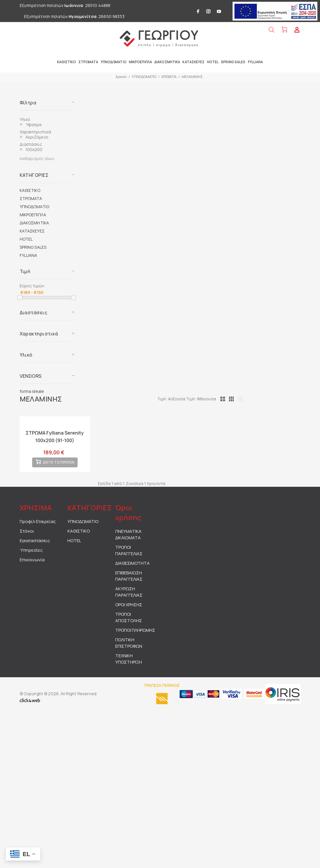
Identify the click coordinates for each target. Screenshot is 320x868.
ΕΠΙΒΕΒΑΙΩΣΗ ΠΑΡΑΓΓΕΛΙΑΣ (129, 580)
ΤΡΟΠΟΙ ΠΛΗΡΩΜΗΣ (135, 634)
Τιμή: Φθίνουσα (228, 399)
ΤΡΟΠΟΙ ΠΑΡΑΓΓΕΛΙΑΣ (129, 554)
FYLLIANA (29, 255)
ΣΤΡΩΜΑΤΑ (31, 198)
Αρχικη (121, 77)
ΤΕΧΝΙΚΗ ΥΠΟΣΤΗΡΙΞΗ (129, 663)
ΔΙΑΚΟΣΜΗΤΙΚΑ (34, 223)
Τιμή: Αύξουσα (199, 399)
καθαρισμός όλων (37, 158)
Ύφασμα (34, 125)
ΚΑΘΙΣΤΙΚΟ (30, 190)
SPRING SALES (33, 247)
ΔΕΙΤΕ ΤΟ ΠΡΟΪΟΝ (59, 467)
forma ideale (32, 391)
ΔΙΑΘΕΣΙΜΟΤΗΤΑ (132, 567)
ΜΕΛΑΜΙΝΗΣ (192, 77)
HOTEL (26, 239)
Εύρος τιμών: (32, 286)
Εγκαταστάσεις (35, 545)
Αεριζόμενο (37, 137)
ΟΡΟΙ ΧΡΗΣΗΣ (129, 609)
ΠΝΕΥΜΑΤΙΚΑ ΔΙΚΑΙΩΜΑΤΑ (128, 539)
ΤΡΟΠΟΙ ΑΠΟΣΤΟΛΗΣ (129, 621)
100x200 (34, 149)
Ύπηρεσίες (31, 554)
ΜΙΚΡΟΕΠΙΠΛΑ (33, 215)
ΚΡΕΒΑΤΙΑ (169, 77)
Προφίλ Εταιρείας (38, 525)
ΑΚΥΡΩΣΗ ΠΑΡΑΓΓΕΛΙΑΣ (129, 596)
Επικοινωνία (32, 564)
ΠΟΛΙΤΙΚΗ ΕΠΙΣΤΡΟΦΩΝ (129, 647)
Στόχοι (27, 535)
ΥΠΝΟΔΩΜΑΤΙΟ (144, 77)
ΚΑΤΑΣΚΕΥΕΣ (32, 231)
